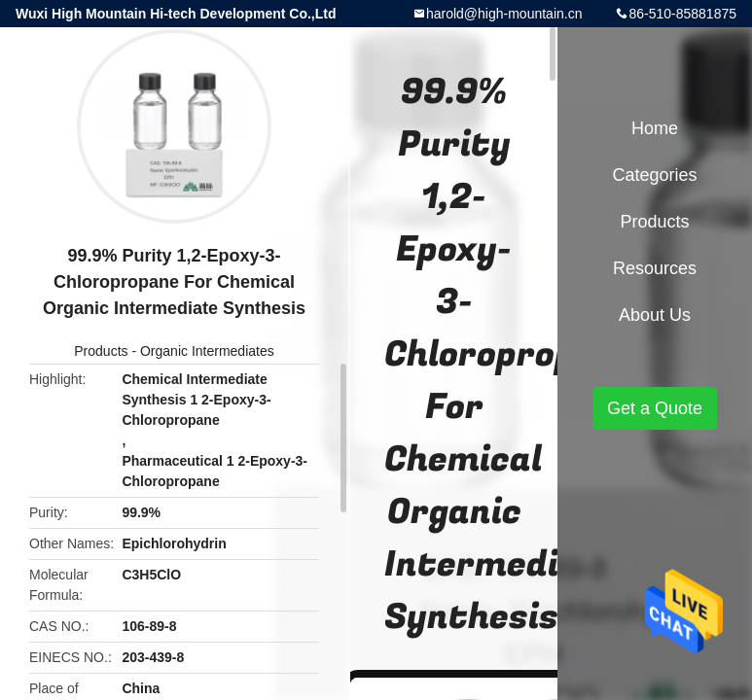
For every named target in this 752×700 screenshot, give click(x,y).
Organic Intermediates (207, 351)
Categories (654, 175)
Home (655, 128)
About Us (655, 315)
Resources (655, 268)
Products (101, 351)
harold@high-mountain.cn (504, 14)
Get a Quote (655, 408)
